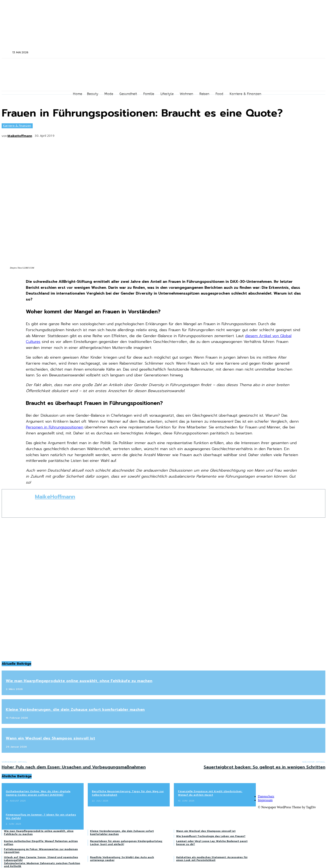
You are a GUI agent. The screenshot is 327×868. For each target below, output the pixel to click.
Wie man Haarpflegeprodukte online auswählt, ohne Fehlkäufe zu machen (79, 681)
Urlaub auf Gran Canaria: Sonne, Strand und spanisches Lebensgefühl (41, 859)
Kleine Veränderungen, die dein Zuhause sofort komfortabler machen (75, 710)
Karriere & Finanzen (17, 126)
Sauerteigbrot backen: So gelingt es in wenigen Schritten (264, 767)
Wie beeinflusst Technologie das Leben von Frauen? (211, 836)
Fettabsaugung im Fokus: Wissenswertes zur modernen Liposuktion (41, 851)
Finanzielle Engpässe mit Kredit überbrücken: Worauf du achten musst (210, 793)
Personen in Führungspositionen (55, 427)
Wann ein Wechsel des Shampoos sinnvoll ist (50, 738)
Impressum (265, 800)
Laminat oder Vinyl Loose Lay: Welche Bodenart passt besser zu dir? (212, 843)
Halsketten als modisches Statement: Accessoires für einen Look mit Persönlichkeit (212, 859)
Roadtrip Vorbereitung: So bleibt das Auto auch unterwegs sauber (122, 859)
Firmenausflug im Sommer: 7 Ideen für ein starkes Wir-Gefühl (41, 816)
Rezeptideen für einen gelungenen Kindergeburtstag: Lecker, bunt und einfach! (126, 843)
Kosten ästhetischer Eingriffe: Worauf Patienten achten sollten (41, 843)
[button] (7, 52)
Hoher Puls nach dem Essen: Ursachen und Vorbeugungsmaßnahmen (74, 767)
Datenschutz (266, 796)
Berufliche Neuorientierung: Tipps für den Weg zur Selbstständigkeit (128, 793)
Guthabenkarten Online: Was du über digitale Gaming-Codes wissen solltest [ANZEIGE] (38, 793)
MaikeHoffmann (20, 136)
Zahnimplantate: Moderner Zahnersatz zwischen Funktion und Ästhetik (42, 865)
